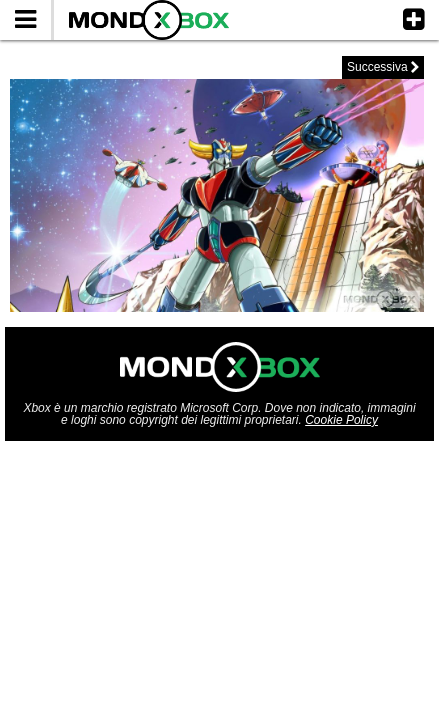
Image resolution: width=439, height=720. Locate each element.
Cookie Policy (341, 420)
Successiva (383, 67)
